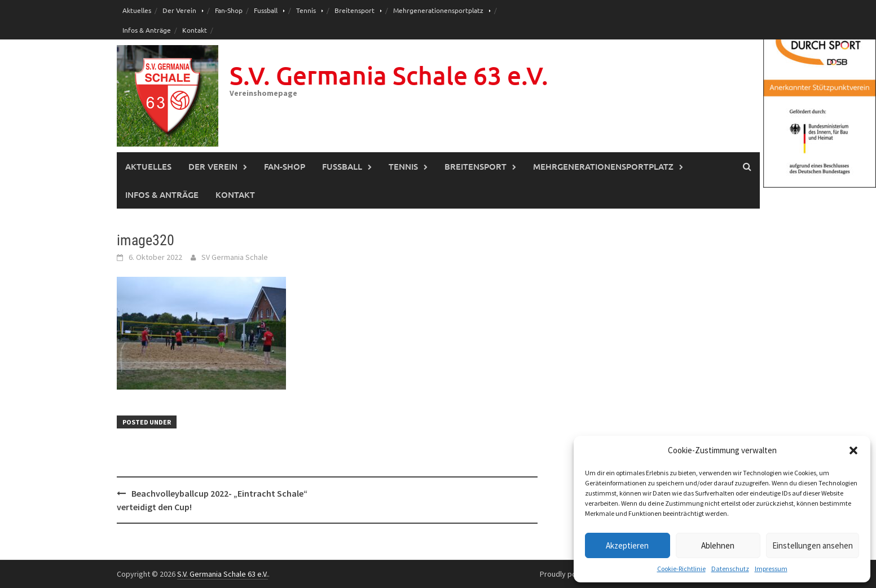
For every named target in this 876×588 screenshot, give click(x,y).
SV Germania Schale (235, 257)
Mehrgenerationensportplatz (438, 10)
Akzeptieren (627, 545)
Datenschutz (730, 569)
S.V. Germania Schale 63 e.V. (389, 75)
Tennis (306, 10)
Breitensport (355, 10)
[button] (853, 450)
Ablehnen (718, 545)
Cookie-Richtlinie (681, 569)
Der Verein (179, 10)
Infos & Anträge (147, 30)
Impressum (771, 569)
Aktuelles (137, 10)
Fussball (266, 10)
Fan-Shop (229, 10)
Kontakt (195, 30)
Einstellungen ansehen (813, 545)
